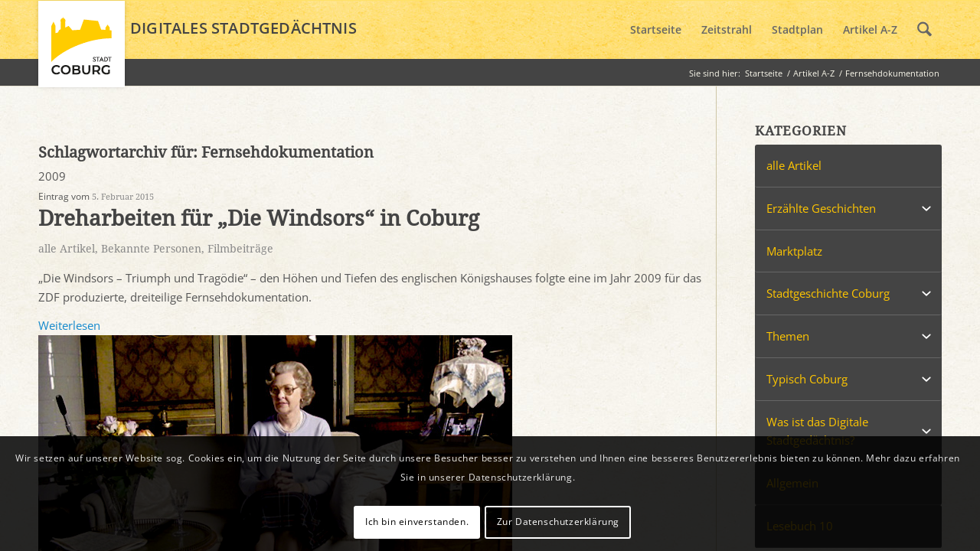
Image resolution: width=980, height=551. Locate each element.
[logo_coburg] (82, 51)
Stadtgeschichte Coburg (828, 293)
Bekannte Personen (151, 249)
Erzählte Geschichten (821, 208)
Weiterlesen (69, 325)
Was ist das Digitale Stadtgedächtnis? (817, 431)
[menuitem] (656, 30)
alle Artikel (67, 249)
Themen (788, 336)
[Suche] (924, 30)
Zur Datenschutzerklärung (558, 522)
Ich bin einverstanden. (417, 522)
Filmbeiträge (240, 249)
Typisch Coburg (807, 379)
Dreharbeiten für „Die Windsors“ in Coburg (259, 218)
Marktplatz (794, 251)
